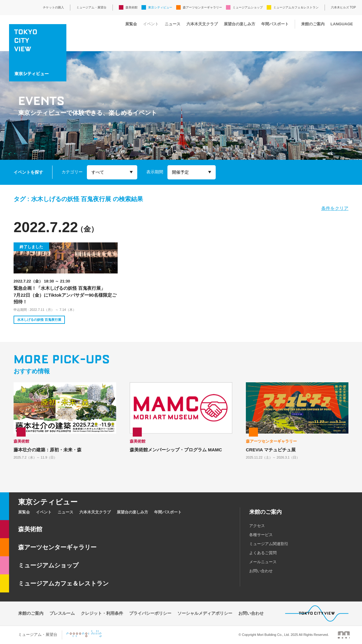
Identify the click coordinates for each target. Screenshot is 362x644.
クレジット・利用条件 (102, 613)
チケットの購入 (53, 7)
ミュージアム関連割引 (269, 544)
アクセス (257, 526)
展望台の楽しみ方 (240, 24)
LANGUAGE (342, 24)
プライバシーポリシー (150, 613)
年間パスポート (275, 24)
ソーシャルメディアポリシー (205, 613)
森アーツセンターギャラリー (202, 7)
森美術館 (132, 7)
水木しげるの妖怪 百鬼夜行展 (39, 320)
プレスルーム (62, 613)
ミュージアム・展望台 (91, 7)
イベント (151, 24)
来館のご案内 (313, 24)
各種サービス (261, 535)
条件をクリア (335, 208)
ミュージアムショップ (248, 7)
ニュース (173, 24)
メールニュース (263, 562)
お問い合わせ (261, 571)
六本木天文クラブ (202, 24)
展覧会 (131, 24)
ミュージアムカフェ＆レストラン (296, 7)
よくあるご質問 (263, 553)
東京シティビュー (160, 7)
